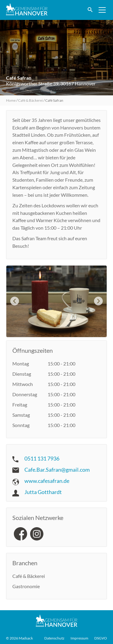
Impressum (79, 638)
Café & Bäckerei (30, 100)
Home (11, 100)
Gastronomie (26, 586)
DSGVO (101, 638)
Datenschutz (54, 638)
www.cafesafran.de (47, 481)
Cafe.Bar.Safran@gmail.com (57, 470)
